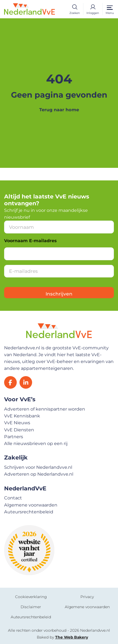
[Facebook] (10, 382)
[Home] (29, 8)
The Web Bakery (72, 637)
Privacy (87, 597)
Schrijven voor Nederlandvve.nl (38, 467)
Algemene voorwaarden (31, 505)
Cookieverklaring (31, 597)
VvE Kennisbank (22, 416)
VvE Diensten (19, 430)
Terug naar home (59, 110)
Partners (14, 437)
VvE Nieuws (17, 423)
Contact (13, 498)
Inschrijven (59, 294)
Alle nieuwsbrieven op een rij (36, 443)
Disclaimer (31, 607)
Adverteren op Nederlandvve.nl (39, 474)
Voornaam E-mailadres (30, 241)
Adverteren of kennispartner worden (45, 409)
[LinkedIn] (26, 382)
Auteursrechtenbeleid (29, 512)
